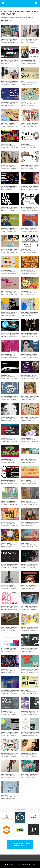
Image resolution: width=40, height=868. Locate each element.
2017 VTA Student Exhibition (8, 648)
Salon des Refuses (6, 543)
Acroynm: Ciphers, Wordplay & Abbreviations (13, 606)
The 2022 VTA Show (26, 291)
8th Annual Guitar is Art (27, 270)
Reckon (23, 81)
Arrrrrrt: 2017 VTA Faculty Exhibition (11, 627)
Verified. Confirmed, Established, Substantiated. (13, 333)
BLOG (33, 865)
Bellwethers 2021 (6, 375)
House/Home (5, 795)
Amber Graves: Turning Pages (29, 354)
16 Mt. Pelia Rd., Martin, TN (26, 18)
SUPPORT (28, 865)
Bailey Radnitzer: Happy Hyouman (30, 396)
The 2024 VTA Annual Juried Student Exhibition (13, 102)
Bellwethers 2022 (26, 249)
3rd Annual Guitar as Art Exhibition (10, 753)
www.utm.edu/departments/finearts (10, 18)
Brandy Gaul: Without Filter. (8, 354)
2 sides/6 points (25, 144)
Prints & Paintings (26, 543)
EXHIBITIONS (9, 865)
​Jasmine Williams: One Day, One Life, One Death (14, 417)
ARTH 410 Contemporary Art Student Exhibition (13, 564)
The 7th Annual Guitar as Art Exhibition (11, 396)
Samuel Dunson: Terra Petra (28, 375)
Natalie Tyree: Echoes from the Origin (11, 39)
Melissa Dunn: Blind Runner (8, 438)
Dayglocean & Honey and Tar (29, 459)
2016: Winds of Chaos (7, 711)
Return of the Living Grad (8, 459)
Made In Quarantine (26, 438)
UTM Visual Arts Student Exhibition (30, 774)
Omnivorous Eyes (26, 690)
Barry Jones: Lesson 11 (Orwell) (9, 60)
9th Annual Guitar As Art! (8, 165)
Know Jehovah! (5, 669)
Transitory (24, 102)
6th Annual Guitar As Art (7, 522)
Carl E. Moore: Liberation (8, 123)
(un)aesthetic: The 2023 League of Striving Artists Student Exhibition (19, 207)
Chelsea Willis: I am (26, 501)
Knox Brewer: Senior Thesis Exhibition (11, 312)
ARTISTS (16, 865)
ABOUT (22, 865)
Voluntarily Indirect (26, 480)
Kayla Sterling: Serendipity (8, 501)
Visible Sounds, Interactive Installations (11, 690)
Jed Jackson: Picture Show (28, 60)
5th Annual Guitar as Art (7, 585)
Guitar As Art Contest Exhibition (9, 81)
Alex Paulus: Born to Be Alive (9, 291)
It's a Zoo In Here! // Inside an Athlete (31, 648)
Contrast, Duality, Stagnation (9, 480)
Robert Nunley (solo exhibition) (29, 753)
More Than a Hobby (6, 270)
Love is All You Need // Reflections (30, 732)
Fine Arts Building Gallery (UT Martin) (10, 41)
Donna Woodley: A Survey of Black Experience (13, 228)
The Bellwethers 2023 (7, 144)
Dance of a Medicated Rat (8, 774)
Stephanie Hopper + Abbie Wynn (30, 123)
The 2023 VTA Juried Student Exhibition (11, 186)
